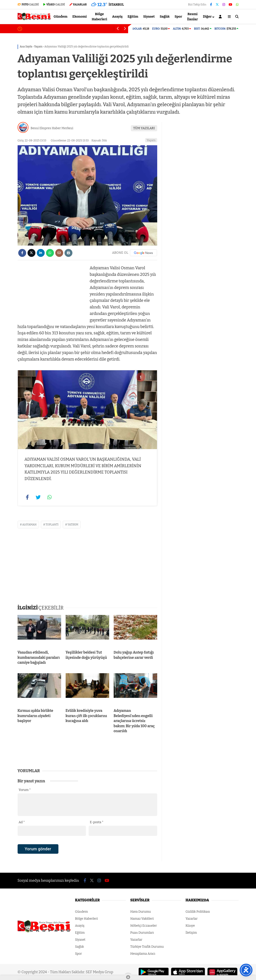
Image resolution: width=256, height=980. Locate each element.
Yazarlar (136, 940)
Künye (190, 926)
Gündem (60, 16)
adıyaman (30, 525)
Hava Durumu (141, 912)
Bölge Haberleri (100, 17)
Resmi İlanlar (193, 17)
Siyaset (149, 16)
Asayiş (117, 16)
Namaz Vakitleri (142, 919)
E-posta (97, 822)
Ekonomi (80, 16)
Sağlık (165, 16)
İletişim (191, 933)
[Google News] (143, 253)
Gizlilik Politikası (198, 912)
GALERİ (28, 5)
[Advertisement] (51, 293)
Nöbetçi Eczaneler (144, 926)
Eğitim (133, 16)
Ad (22, 822)
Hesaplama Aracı (143, 954)
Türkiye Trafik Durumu (147, 947)
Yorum (25, 790)
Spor (178, 16)
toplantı (52, 525)
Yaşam (151, 140)
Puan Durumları (142, 933)
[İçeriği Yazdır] (68, 253)
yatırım (73, 525)
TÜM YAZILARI (144, 128)
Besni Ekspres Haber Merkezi (52, 128)
